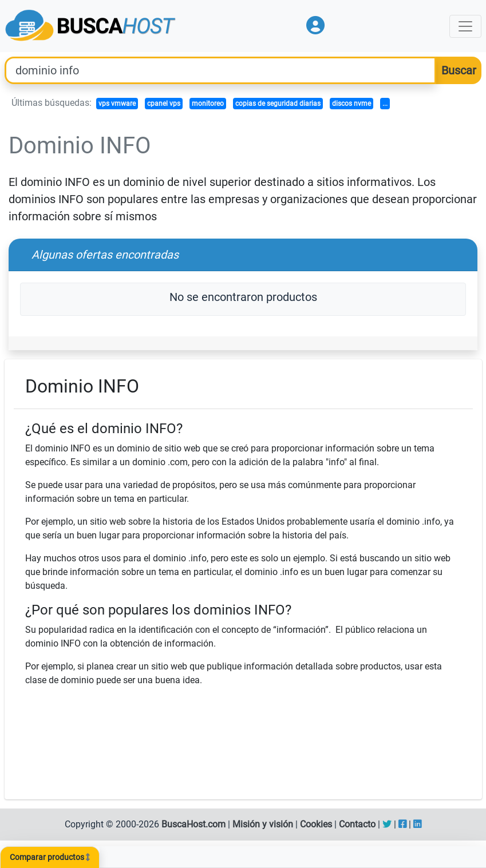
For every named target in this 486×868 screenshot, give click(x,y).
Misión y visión (263, 824)
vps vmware (117, 104)
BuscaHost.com (193, 824)
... (385, 104)
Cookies (316, 824)
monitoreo (208, 104)
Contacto (357, 824)
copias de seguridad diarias (278, 104)
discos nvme (351, 104)
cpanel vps (164, 104)
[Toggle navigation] (465, 26)
